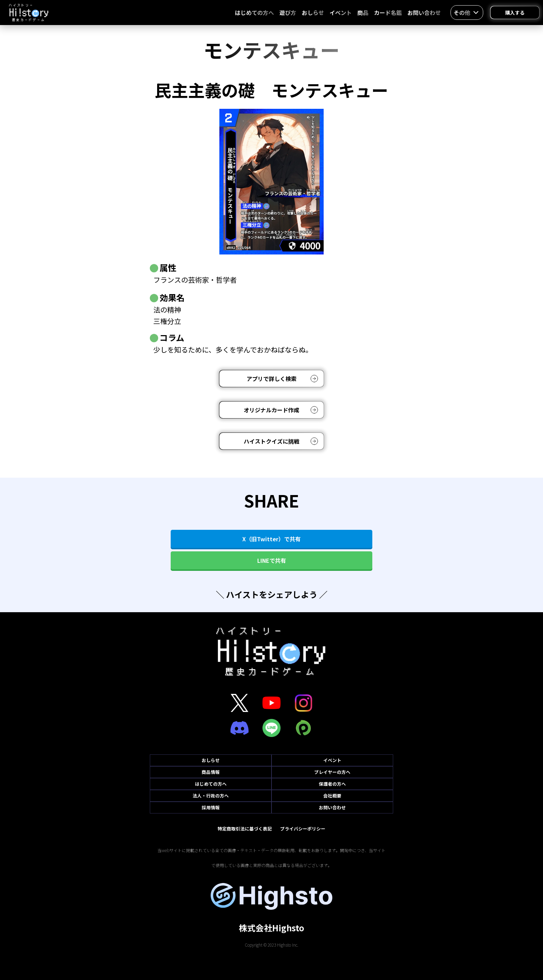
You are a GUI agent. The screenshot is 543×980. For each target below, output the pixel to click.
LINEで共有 (272, 560)
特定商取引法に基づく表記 (245, 829)
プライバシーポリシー (303, 829)
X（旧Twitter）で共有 (271, 539)
